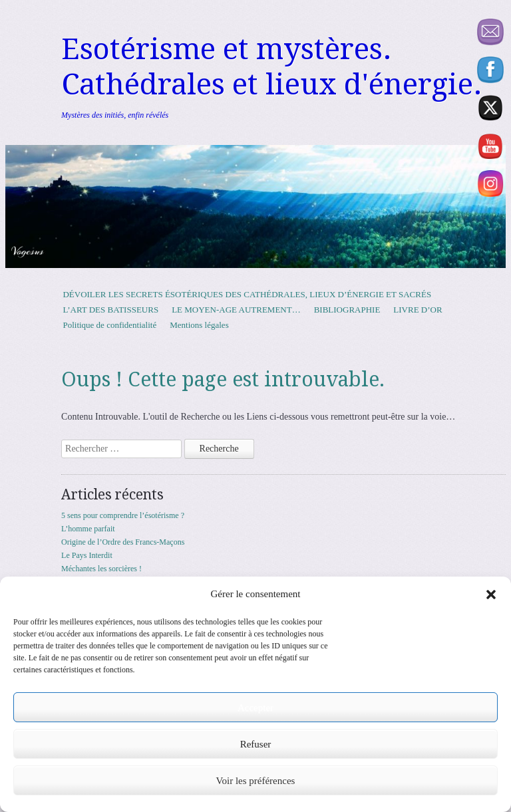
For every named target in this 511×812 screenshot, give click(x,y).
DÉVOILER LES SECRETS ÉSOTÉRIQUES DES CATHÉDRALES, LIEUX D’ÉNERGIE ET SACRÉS (247, 294)
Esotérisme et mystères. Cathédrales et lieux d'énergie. (272, 67)
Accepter (255, 708)
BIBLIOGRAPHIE (347, 310)
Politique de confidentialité (109, 325)
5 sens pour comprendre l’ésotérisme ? (123, 515)
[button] (491, 595)
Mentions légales (199, 325)
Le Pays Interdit (87, 555)
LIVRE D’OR (418, 310)
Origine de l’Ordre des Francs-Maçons (123, 542)
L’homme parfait (88, 529)
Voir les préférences (256, 781)
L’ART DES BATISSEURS (110, 310)
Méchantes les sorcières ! (101, 569)
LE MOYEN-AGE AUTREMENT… (236, 310)
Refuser (256, 744)
